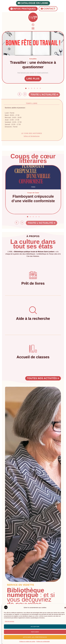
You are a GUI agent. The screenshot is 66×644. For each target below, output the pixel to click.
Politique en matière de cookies (27, 642)
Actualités (33, 59)
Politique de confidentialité (43, 642)
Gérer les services (10, 621)
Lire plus (33, 79)
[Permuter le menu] (33, 28)
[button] (26, 88)
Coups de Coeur (36, 193)
